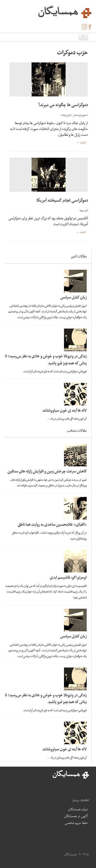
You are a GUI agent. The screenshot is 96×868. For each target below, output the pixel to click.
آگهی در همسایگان (76, 817)
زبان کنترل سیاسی (73, 298)
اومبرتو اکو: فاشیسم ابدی (68, 578)
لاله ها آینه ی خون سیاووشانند (64, 411)
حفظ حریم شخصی (76, 823)
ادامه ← (81, 143)
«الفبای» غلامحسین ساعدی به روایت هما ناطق (52, 525)
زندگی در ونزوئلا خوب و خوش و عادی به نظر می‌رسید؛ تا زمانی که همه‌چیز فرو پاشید (46, 360)
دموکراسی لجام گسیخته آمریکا (62, 201)
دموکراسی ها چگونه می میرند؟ (63, 106)
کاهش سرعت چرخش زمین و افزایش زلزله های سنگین (47, 472)
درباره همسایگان (78, 810)
